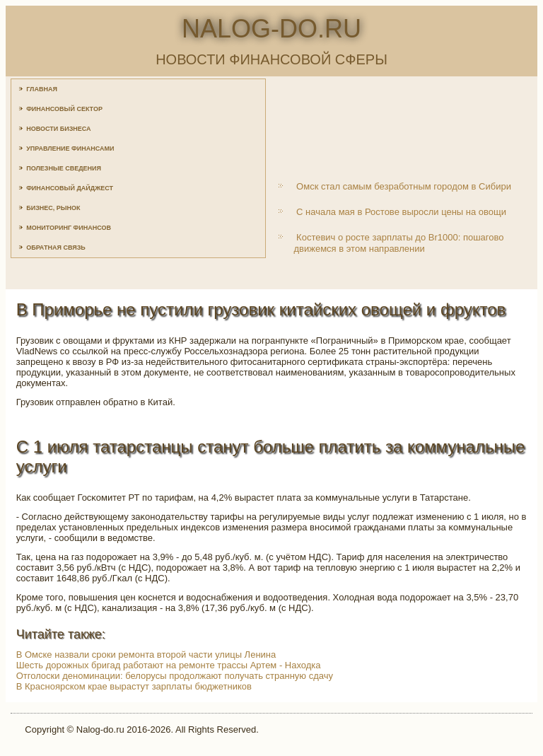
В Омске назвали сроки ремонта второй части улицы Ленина (146, 655)
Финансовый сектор (64, 109)
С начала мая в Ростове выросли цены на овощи (401, 212)
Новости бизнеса (58, 129)
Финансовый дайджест (70, 188)
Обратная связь (56, 248)
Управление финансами (70, 149)
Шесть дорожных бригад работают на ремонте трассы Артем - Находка (169, 665)
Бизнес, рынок (53, 208)
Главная (42, 89)
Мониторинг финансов (69, 228)
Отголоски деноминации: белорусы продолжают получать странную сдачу (175, 676)
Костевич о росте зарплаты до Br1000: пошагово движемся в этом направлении (398, 243)
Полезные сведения (64, 168)
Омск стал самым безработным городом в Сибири (404, 186)
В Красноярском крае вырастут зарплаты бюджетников (134, 686)
